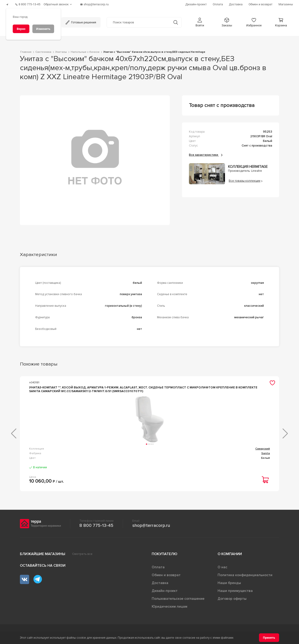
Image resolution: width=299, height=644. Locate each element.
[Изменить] (43, 29)
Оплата (158, 569)
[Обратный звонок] (62, 4)
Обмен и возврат (166, 577)
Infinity (265, 451)
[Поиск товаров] (138, 21)
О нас (222, 569)
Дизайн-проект (165, 593)
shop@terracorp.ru (151, 527)
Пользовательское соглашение (178, 600)
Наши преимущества (235, 593)
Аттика (176, 451)
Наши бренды (229, 585)
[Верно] (21, 29)
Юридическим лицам (170, 608)
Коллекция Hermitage (248, 165)
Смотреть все (82, 556)
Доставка (160, 585)
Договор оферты (232, 600)
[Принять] (269, 638)
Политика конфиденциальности (245, 577)
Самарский (85, 451)
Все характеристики (206, 153)
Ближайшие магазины (43, 556)
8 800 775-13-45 (96, 527)
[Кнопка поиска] (176, 20)
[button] (200, 20)
